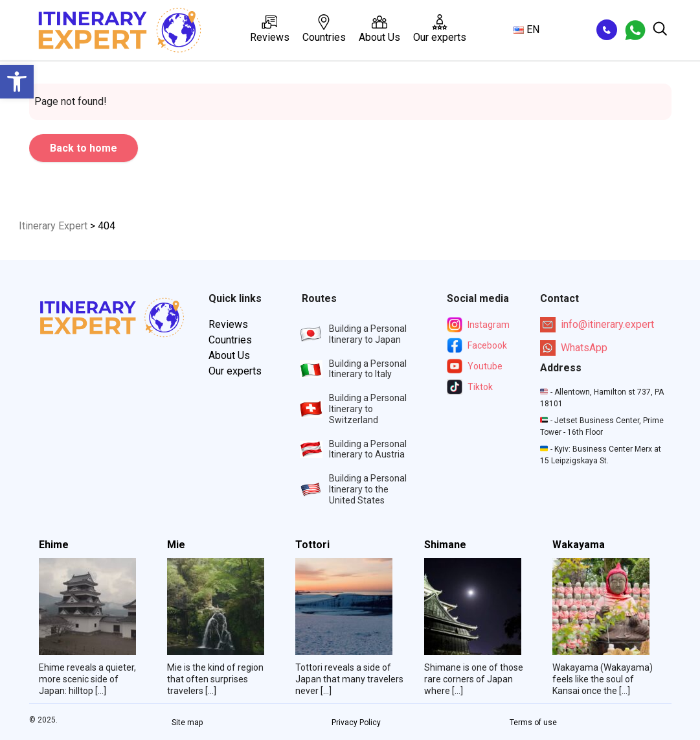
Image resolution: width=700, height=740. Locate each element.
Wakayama (579, 545)
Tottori (312, 545)
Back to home (84, 148)
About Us (379, 29)
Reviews (270, 29)
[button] (17, 82)
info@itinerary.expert (597, 325)
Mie (176, 545)
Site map (187, 723)
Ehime (54, 545)
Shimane (445, 545)
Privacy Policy (356, 723)
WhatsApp (574, 348)
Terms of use (533, 723)
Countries (324, 29)
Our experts (440, 29)
